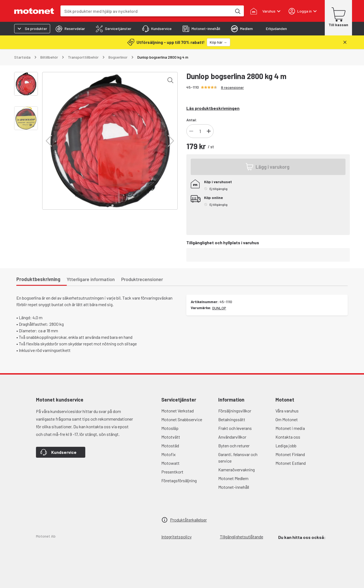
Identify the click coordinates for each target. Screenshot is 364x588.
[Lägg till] (209, 131)
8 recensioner (232, 87)
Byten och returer (234, 446)
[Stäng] (345, 42)
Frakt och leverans (235, 428)
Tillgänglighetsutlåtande (242, 537)
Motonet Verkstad (178, 411)
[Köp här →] (219, 42)
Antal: (192, 120)
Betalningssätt (232, 419)
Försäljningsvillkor (235, 411)
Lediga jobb (286, 446)
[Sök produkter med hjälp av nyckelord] (237, 11)
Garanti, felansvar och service (238, 458)
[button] (49, 141)
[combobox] (146, 11)
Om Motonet (287, 419)
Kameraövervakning (236, 470)
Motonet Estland (291, 463)
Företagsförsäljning (179, 480)
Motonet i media (290, 428)
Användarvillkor (232, 437)
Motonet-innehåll (234, 487)
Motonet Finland (290, 454)
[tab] (70, 29)
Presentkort (172, 472)
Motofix (169, 454)
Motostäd (170, 446)
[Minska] (191, 131)
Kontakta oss (288, 437)
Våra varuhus (287, 411)
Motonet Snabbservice (182, 419)
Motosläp (170, 428)
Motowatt (170, 463)
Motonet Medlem (233, 478)
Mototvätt (171, 437)
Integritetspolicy (176, 537)
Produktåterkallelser (188, 520)
